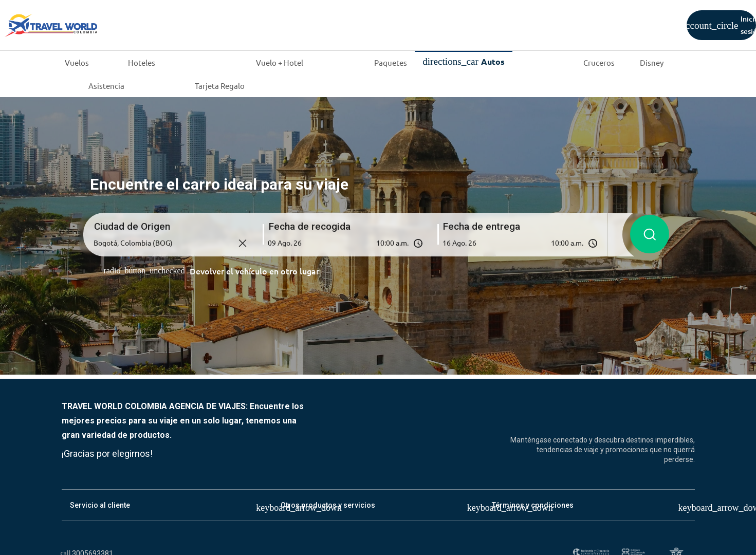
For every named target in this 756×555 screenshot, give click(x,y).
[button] (345, 243)
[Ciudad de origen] (171, 243)
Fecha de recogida (310, 226)
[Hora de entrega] (556, 243)
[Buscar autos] (650, 234)
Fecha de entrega (482, 226)
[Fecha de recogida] (299, 243)
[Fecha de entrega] (474, 243)
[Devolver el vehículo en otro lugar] (212, 271)
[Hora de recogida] (381, 243)
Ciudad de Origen (132, 226)
